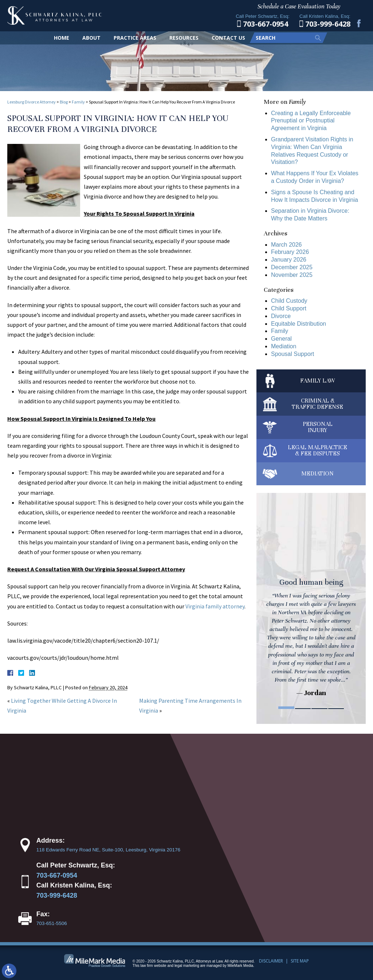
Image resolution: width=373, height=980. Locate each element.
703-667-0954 (57, 875)
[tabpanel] (311, 600)
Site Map (300, 961)
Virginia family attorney (215, 606)
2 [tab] (303, 708)
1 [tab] (286, 708)
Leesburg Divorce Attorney (32, 102)
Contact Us (228, 38)
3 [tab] (319, 708)
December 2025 (292, 267)
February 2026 (290, 252)
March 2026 (286, 245)
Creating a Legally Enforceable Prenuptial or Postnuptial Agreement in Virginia (311, 121)
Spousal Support (292, 354)
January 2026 (289, 260)
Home (62, 38)
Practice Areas (135, 38)
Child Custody (289, 301)
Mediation (284, 346)
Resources (184, 38)
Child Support (289, 308)
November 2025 (292, 275)
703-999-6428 (57, 895)
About (91, 38)
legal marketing (187, 966)
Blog (64, 102)
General (281, 339)
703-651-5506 (52, 923)
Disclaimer (271, 961)
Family (78, 102)
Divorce (281, 316)
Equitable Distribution (299, 324)
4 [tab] (336, 708)
